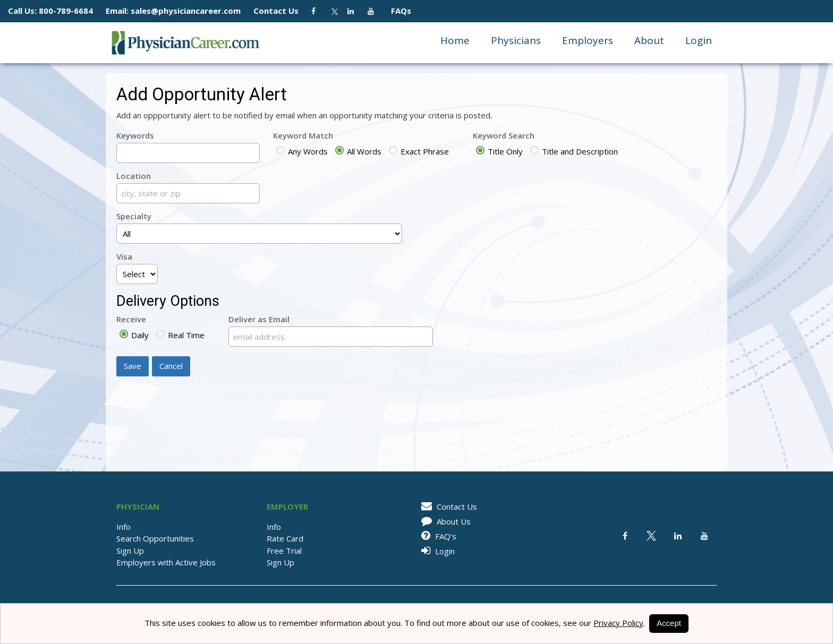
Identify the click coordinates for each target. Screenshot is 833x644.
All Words (358, 151)
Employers (588, 40)
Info (124, 527)
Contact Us (281, 11)
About (649, 40)
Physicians (516, 40)
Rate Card (285, 538)
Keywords (135, 135)
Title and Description (574, 151)
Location (134, 176)
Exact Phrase (419, 151)
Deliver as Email (259, 319)
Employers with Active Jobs (166, 562)
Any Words (302, 151)
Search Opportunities (155, 538)
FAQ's (437, 536)
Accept (669, 623)
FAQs (397, 11)
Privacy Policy (618, 623)
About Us (444, 521)
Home (455, 40)
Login (699, 40)
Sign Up (130, 551)
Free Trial (284, 551)
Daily (134, 335)
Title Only (499, 151)
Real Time (180, 335)
